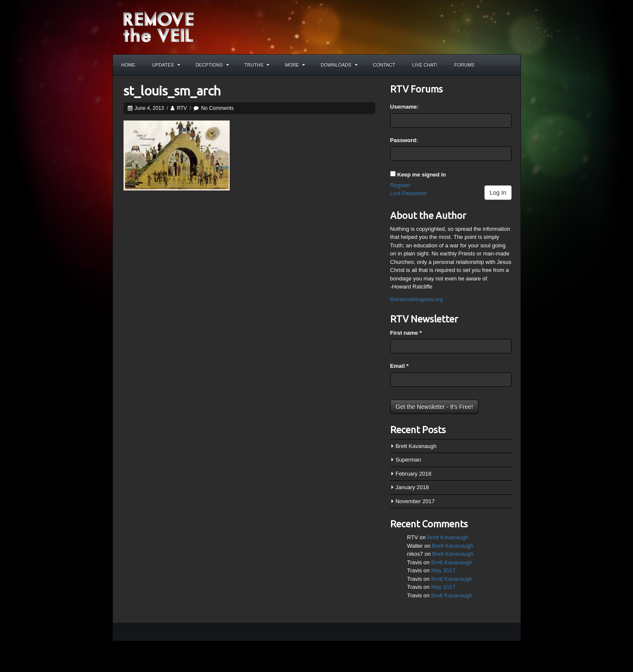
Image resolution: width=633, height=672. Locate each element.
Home (128, 65)
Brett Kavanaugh (416, 446)
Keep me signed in (421, 175)
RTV (182, 108)
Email (399, 366)
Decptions (212, 65)
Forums (464, 65)
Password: (404, 140)
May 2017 (443, 570)
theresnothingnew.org (416, 299)
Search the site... (510, 65)
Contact (384, 65)
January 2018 (412, 487)
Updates (166, 65)
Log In (498, 193)
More (295, 65)
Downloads (339, 65)
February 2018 (413, 474)
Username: (404, 107)
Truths (257, 65)
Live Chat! (425, 65)
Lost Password (408, 193)
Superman (408, 460)
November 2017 (415, 501)
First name (406, 333)
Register (400, 185)
